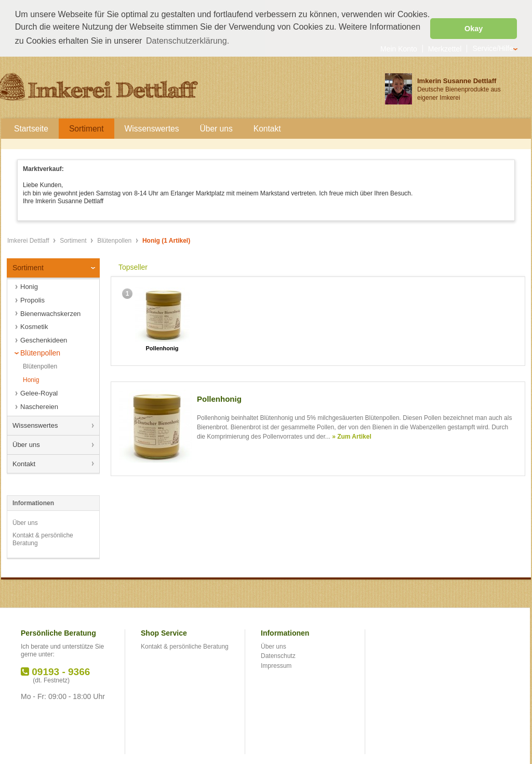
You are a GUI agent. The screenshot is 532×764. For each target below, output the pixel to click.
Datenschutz (278, 655)
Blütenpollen (115, 240)
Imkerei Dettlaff (29, 240)
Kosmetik (34, 326)
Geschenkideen (44, 339)
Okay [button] (474, 29)
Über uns (26, 444)
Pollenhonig (162, 347)
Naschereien (39, 406)
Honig (29, 286)
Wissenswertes (35, 424)
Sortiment (74, 240)
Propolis (32, 299)
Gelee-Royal (39, 392)
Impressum (276, 665)
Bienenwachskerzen (50, 313)
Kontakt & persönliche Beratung (43, 538)
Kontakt (24, 462)
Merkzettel (445, 48)
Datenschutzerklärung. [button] (188, 41)
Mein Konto (399, 48)
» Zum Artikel (352, 436)
